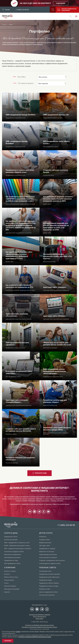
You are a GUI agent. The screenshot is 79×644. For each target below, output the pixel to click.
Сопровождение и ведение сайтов (50, 563)
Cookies (18, 632)
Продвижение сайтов (11, 537)
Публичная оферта (10, 586)
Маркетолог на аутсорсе (47, 552)
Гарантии (7, 592)
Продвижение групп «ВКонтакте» (49, 577)
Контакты (7, 574)
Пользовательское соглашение (39, 629)
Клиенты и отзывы (10, 571)
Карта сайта (39, 619)
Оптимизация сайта (45, 571)
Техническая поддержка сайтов (14, 552)
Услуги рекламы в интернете (48, 557)
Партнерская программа (12, 589)
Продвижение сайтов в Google (49, 586)
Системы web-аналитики (47, 595)
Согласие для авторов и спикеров (39, 615)
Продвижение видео (46, 580)
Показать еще (39, 473)
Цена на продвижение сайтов (48, 592)
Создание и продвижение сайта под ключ (52, 560)
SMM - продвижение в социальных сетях (17, 543)
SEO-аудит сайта (44, 546)
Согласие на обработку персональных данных (39, 625)
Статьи (6, 583)
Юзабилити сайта (45, 589)
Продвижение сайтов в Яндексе (49, 583)
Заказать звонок (53, 10)
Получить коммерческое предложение (67, 10)
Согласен (8, 641)
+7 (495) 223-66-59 (22, 10)
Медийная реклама (45, 543)
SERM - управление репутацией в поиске (17, 546)
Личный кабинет (9, 580)
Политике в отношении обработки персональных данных (35, 637)
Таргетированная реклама (12, 557)
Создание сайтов (44, 540)
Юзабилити (43, 537)
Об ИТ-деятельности (39, 617)
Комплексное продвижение (13, 555)
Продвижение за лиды (11, 560)
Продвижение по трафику (47, 549)
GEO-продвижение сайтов (12, 563)
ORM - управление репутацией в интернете (18, 549)
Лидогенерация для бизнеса (48, 555)
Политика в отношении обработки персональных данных (39, 627)
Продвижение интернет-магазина (50, 574)
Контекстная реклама (11, 540)
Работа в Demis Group (11, 577)
